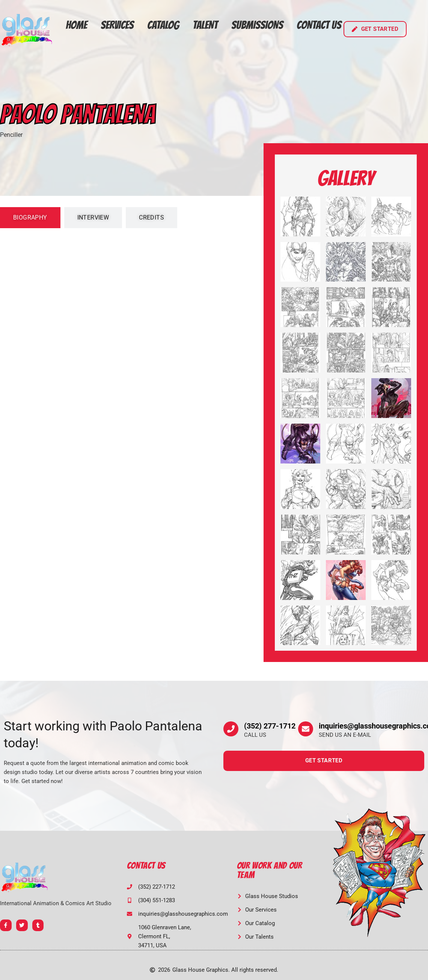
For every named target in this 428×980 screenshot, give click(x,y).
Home (76, 25)
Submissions (257, 25)
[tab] (30, 218)
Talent (205, 25)
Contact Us (319, 25)
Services (117, 25)
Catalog (163, 25)
